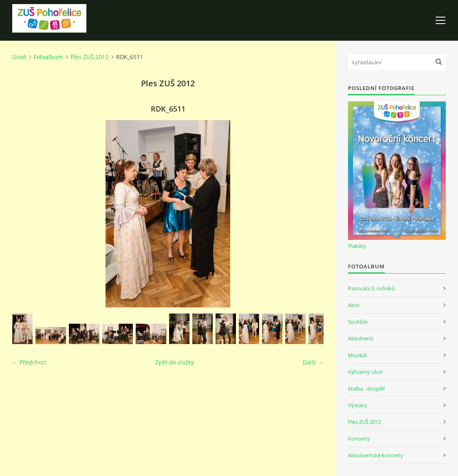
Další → (313, 362)
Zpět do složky (175, 362)
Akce (354, 305)
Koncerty (359, 439)
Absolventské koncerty (376, 455)
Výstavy (358, 405)
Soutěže (358, 322)
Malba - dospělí (366, 388)
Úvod (19, 57)
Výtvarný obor (366, 372)
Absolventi (361, 338)
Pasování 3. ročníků (371, 288)
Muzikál (357, 355)
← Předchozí (29, 362)
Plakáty (357, 246)
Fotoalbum (48, 57)
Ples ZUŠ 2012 (89, 57)
